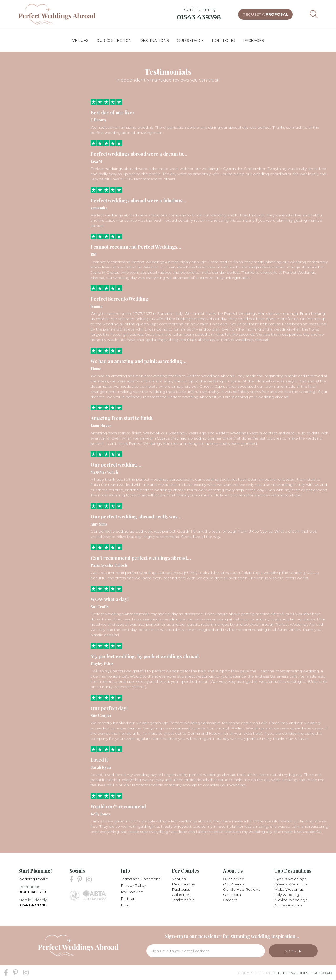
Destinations (183, 884)
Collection (181, 895)
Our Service (234, 879)
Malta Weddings (289, 889)
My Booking (132, 892)
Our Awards (234, 884)
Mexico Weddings (291, 900)
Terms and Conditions (141, 879)
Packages (181, 889)
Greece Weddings (291, 884)
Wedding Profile (33, 879)
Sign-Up (293, 951)
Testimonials (183, 900)
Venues (179, 879)
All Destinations (288, 905)
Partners (128, 898)
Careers (230, 900)
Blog (125, 905)
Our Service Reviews (242, 889)
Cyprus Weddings (290, 879)
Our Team (232, 895)
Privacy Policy (133, 885)
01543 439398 (199, 17)
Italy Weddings (288, 895)
